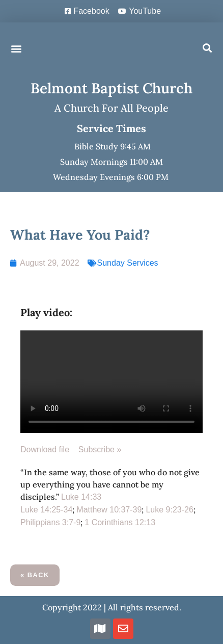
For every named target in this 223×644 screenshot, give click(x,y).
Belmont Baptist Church (111, 88)
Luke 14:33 (81, 497)
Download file (49, 449)
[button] (16, 48)
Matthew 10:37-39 (109, 510)
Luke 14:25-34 (46, 510)
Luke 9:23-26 (169, 510)
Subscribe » (100, 449)
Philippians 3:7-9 (50, 522)
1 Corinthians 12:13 (120, 522)
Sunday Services (128, 263)
